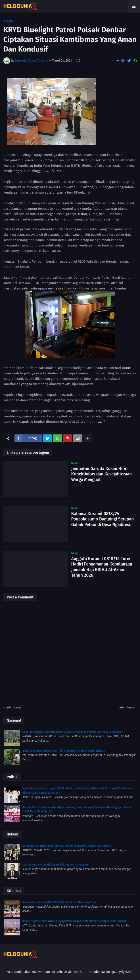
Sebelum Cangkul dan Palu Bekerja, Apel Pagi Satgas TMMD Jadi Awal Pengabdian (73, 732)
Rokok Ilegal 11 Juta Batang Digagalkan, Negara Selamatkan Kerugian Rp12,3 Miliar (74, 921)
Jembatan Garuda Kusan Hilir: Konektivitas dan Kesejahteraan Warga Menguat (101, 474)
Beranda (9, 21)
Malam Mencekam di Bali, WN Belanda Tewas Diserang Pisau (60, 902)
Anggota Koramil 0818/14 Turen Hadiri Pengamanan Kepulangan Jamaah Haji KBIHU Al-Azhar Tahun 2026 (102, 567)
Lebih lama (126, 707)
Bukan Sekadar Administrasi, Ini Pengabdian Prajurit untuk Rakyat (64, 751)
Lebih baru (13, 707)
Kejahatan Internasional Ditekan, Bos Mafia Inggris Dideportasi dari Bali (67, 846)
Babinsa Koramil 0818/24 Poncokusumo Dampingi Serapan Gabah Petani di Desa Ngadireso (102, 519)
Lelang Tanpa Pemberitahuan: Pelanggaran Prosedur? (56, 865)
